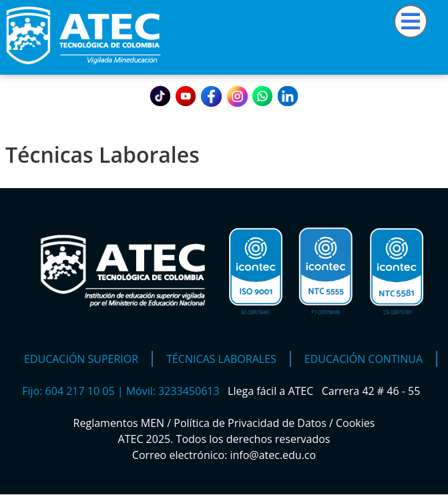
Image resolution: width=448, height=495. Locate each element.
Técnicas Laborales (221, 359)
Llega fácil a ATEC (272, 391)
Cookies (355, 423)
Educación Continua (364, 359)
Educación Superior (81, 359)
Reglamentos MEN (119, 423)
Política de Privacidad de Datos (250, 423)
